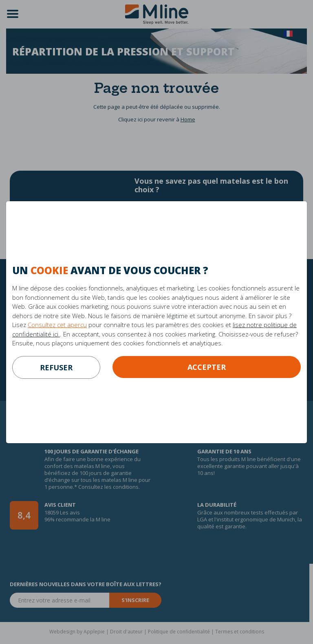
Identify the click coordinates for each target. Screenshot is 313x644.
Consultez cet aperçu (57, 325)
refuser (56, 367)
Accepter (207, 367)
